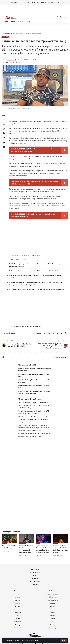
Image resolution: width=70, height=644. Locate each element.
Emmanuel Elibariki (27, 317)
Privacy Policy (26, 640)
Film (38, 534)
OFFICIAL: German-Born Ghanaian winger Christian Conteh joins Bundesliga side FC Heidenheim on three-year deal (37, 267)
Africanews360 (12, 50)
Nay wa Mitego (37, 317)
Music (5, 534)
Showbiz (5, 27)
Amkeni (18, 317)
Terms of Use (36, 640)
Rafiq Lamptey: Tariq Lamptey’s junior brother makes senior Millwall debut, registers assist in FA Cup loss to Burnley (38, 255)
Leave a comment (59, 349)
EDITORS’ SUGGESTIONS (18, 250)
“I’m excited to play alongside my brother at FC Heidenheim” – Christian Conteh (36, 261)
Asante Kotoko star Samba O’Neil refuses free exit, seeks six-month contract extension (39, 280)
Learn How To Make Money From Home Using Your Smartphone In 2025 (35, 3)
